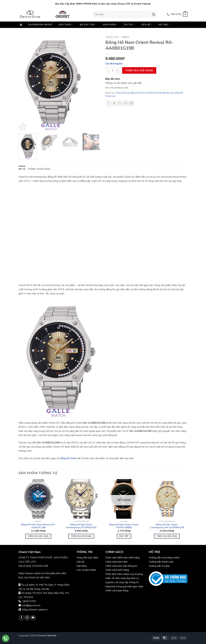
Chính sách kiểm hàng (117, 570)
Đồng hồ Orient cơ (139, 93)
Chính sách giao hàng (117, 591)
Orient (126, 37)
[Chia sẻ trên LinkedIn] (132, 103)
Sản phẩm (110, 25)
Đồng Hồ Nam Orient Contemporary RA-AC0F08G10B (167, 526)
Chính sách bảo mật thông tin (121, 566)
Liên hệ (147, 25)
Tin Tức (129, 25)
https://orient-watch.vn (35, 610)
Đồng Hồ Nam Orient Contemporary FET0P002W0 (81, 526)
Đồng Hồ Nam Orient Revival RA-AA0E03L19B (38, 526)
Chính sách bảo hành (117, 562)
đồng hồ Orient (69, 458)
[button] (185, 14)
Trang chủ (112, 37)
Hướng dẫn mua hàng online (164, 558)
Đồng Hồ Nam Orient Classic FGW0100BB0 (124, 526)
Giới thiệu (66, 25)
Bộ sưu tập (88, 25)
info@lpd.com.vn (31, 605)
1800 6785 (29, 601)
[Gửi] (154, 14)
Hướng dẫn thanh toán (161, 562)
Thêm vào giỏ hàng (139, 70)
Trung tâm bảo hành (87, 558)
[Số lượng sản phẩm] (112, 70)
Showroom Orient (41, 25)
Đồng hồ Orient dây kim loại (161, 93)
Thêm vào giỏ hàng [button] (38, 536)
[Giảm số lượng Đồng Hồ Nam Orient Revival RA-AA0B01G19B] (107, 70)
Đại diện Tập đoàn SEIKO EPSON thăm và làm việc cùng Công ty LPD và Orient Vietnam (103, 4)
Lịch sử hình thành (86, 570)
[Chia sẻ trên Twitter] (114, 103)
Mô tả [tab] (22, 169)
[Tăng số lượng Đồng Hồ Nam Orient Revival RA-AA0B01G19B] (118, 70)
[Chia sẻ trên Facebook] (108, 103)
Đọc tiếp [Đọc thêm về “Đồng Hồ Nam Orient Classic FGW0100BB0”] (124, 536)
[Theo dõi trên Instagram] (27, 618)
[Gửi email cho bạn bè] (120, 103)
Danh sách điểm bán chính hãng (123, 558)
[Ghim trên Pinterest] (126, 103)
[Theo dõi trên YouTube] (33, 618)
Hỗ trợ (164, 25)
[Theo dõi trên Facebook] (21, 618)
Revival (126, 93)
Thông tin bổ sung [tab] (39, 169)
